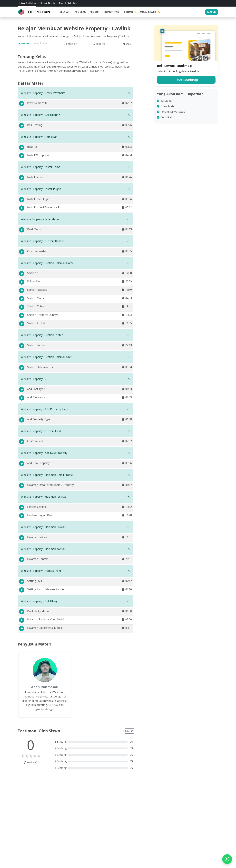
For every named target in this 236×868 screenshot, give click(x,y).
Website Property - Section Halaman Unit (46, 357)
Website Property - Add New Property (44, 453)
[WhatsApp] (227, 859)
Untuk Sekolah (68, 3)
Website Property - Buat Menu (40, 219)
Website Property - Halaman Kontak (43, 549)
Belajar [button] (64, 12)
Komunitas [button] (112, 12)
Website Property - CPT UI (37, 379)
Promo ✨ (130, 12)
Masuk (211, 12)
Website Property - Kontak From (41, 571)
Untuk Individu (27, 3)
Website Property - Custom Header (43, 241)
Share (127, 44)
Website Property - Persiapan (39, 137)
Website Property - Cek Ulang (39, 601)
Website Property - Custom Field (41, 431)
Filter (129, 731)
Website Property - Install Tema (41, 167)
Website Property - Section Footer (42, 335)
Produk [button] (94, 12)
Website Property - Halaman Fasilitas (44, 497)
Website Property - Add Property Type (44, 409)
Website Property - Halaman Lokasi (43, 527)
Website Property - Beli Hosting (40, 115)
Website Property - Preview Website (43, 93)
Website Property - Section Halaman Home (47, 263)
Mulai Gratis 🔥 (150, 12)
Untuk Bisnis (48, 3)
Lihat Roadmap (186, 80)
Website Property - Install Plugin (41, 189)
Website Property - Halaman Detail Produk (47, 475)
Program (80, 12)
